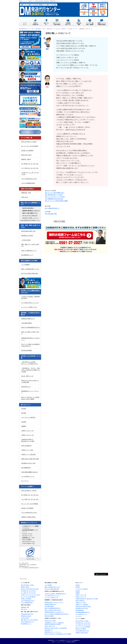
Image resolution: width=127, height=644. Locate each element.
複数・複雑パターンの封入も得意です (30, 245)
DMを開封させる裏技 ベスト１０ (30, 218)
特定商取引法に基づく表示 (28, 463)
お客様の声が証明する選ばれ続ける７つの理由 (28, 440)
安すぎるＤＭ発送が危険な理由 (30, 273)
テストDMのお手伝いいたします (30, 303)
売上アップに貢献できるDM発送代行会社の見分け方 (31, 345)
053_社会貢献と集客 (51, 213)
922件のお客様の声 (26, 445)
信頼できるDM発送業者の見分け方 (31, 327)
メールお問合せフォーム (28, 476)
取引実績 (24, 413)
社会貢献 (24, 422)
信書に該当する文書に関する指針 (30, 459)
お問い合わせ (25, 197)
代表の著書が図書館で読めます (30, 472)
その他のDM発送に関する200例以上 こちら (30, 220)
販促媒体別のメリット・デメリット (30, 392)
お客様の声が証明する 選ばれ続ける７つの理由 (87, 599)
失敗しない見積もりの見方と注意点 (30, 333)
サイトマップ (25, 481)
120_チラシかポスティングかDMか (56, 197)
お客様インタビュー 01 (27, 430)
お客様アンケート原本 (27, 450)
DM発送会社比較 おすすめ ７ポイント (54, 602)
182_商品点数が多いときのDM (54, 195)
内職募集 (24, 426)
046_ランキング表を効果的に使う (55, 192)
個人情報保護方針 (26, 467)
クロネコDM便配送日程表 (28, 183)
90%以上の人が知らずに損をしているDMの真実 (30, 381)
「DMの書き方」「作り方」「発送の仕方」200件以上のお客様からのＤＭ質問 (31, 370)
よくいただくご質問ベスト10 (29, 307)
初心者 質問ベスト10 (27, 376)
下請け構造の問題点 (27, 323)
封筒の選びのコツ (26, 387)
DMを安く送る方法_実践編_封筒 (30, 215)
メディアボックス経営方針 (28, 417)
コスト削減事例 (25, 264)
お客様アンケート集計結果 (28, 454)
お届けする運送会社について (29, 250)
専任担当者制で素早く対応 (28, 231)
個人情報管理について (27, 255)
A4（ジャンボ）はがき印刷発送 (30, 146)
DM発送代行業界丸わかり (28, 318)
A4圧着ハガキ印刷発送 (27, 150)
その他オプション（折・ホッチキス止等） (30, 173)
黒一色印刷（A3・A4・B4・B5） (30, 163)
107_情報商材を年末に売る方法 (55, 199)
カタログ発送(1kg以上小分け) (29, 178)
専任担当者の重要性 (27, 350)
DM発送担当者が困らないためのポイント (31, 339)
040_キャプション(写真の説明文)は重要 (57, 201)
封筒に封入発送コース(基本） (29, 141)
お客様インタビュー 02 (27, 435)
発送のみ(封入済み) (26, 155)
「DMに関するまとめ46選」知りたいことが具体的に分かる (30, 363)
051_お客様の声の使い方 (53, 208)
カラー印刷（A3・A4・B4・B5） (30, 168)
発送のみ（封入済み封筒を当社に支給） (30, 589)
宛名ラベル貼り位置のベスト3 (30, 213)
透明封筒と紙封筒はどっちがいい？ (31, 210)
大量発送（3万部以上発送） (29, 517)
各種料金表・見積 (26, 193)
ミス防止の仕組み (26, 240)
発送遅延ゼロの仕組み (27, 235)
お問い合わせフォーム (24, 566)
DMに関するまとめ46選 (50, 621)
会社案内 (24, 408)
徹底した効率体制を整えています (30, 269)
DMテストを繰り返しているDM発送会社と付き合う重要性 (30, 398)
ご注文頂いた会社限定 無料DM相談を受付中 (31, 297)
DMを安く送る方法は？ (28, 208)
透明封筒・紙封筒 (26, 159)
